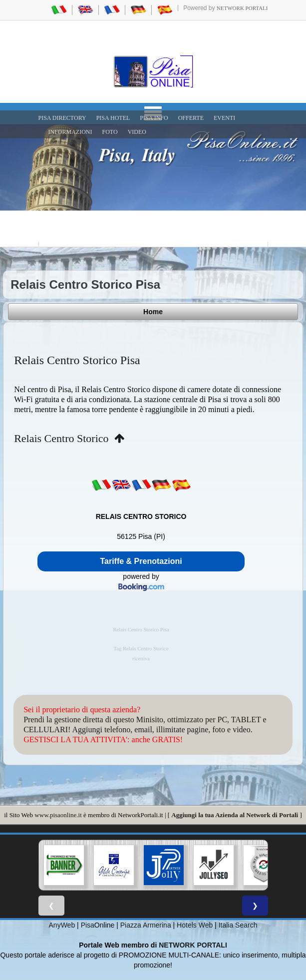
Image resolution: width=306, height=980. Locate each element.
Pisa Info (154, 118)
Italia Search (238, 925)
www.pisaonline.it (58, 815)
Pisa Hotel (113, 118)
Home (153, 312)
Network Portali (242, 8)
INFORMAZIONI (70, 132)
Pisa (88, 925)
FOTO (110, 132)
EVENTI (224, 118)
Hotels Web (195, 925)
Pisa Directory (62, 118)
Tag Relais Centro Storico (141, 649)
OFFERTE (191, 118)
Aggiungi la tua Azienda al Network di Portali (235, 815)
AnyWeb (62, 925)
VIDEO (137, 132)
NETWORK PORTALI (193, 945)
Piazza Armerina (146, 925)
